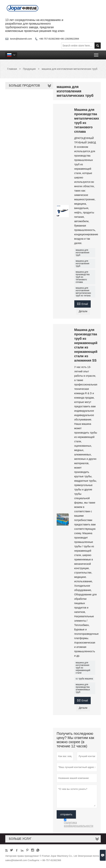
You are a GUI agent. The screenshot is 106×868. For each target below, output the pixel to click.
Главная (12, 69)
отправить (66, 814)
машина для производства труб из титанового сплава (83, 277)
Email (83, 304)
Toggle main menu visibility (96, 54)
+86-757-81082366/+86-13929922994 (59, 39)
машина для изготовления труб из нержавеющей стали (83, 668)
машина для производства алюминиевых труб (83, 688)
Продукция (29, 69)
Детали (83, 311)
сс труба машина (84, 679)
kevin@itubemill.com (21, 39)
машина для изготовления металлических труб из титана (83, 292)
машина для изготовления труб (83, 253)
